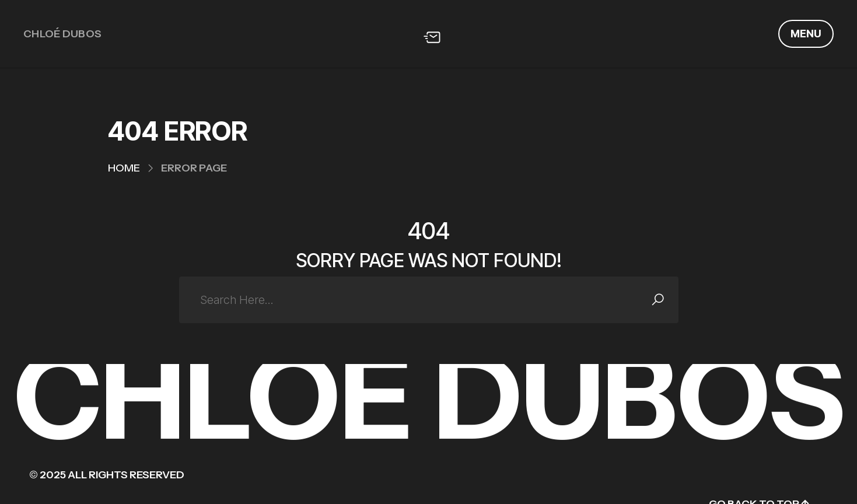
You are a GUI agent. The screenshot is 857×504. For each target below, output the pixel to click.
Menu (806, 34)
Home (124, 168)
